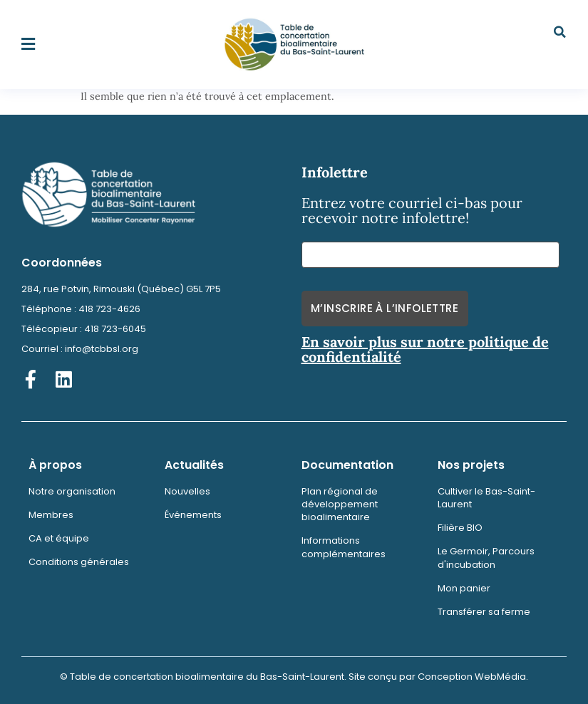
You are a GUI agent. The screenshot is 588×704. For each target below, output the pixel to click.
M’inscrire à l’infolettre (385, 308)
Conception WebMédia (472, 677)
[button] (28, 45)
